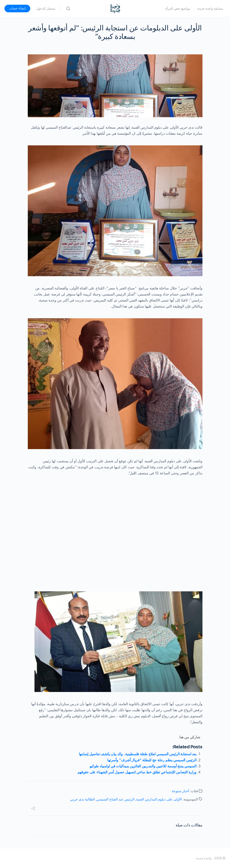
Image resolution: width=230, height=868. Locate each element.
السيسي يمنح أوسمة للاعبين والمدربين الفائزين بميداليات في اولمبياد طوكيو (143, 766)
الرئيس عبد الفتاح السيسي (115, 799)
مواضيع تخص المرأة (178, 8)
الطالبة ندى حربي (82, 799)
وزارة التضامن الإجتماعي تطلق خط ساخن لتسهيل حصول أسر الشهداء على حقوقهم (137, 772)
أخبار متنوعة (180, 791)
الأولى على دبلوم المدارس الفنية (159, 799)
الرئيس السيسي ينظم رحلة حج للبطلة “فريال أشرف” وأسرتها (152, 760)
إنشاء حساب (17, 8)
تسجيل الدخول (46, 8)
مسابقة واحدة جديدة (210, 8)
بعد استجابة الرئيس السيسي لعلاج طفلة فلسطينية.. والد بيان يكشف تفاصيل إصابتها (138, 754)
